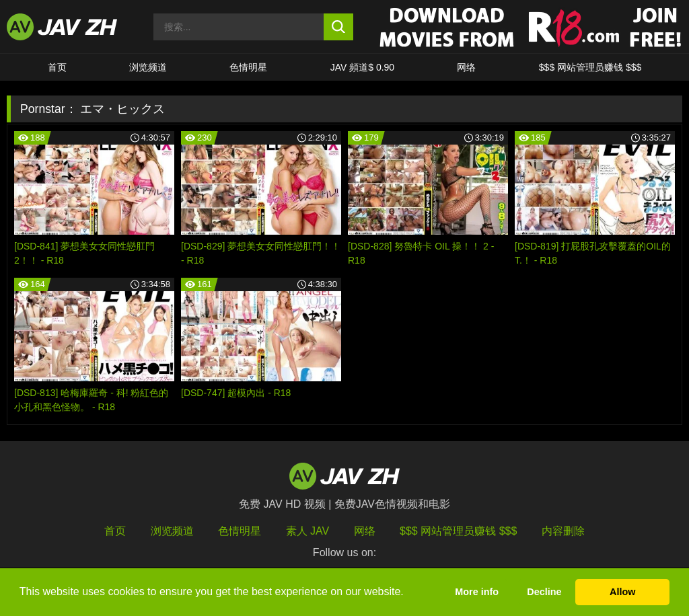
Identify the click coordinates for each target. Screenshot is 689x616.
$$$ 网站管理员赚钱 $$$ (590, 67)
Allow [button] (622, 592)
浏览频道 (148, 67)
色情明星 (248, 67)
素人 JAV (308, 531)
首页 (57, 67)
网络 (466, 67)
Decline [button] (544, 592)
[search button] (339, 27)
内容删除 (563, 531)
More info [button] (477, 592)
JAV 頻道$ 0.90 (362, 67)
